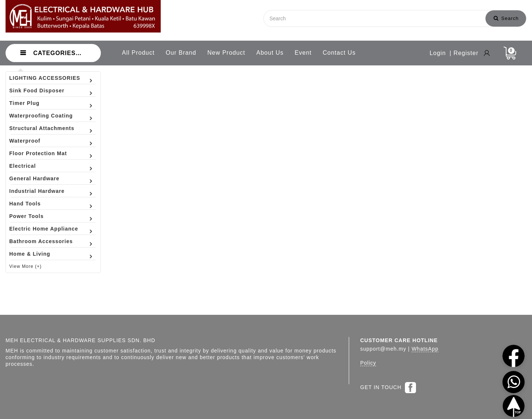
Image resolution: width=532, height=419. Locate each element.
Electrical (23, 166)
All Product (138, 53)
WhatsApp (425, 349)
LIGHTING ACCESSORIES (45, 78)
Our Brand (181, 53)
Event (303, 53)
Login (438, 53)
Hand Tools (25, 204)
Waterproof (25, 141)
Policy (368, 363)
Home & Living (30, 254)
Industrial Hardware (37, 191)
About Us (270, 53)
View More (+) (25, 266)
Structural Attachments (42, 128)
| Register (464, 53)
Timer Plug (24, 103)
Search (506, 18)
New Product (226, 53)
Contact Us (339, 53)
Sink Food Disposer (37, 91)
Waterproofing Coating (41, 116)
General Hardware (34, 178)
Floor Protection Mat (38, 153)
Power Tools (26, 216)
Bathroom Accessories (41, 241)
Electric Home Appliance (44, 229)
